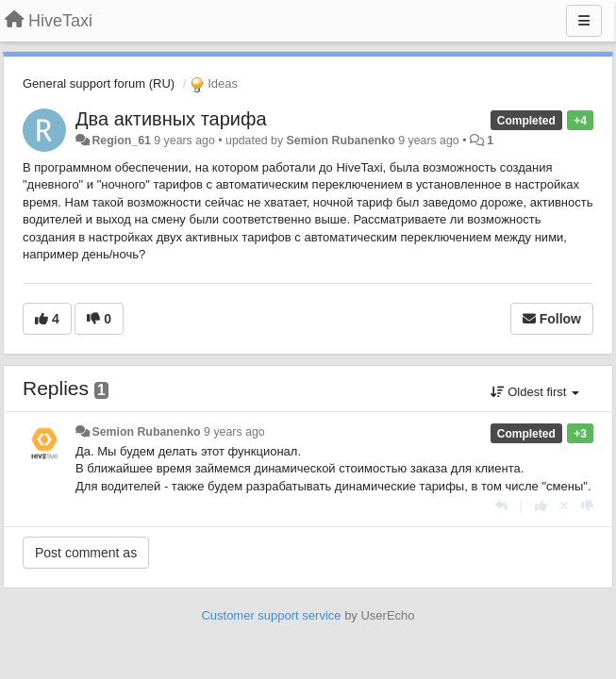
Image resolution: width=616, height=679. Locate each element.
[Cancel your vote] (564, 506)
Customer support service (271, 615)
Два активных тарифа (171, 119)
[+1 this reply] (541, 506)
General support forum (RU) (99, 83)
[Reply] (501, 506)
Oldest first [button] (535, 392)
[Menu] (584, 21)
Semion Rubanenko (341, 141)
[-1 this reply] (587, 506)
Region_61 (121, 141)
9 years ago (234, 432)
